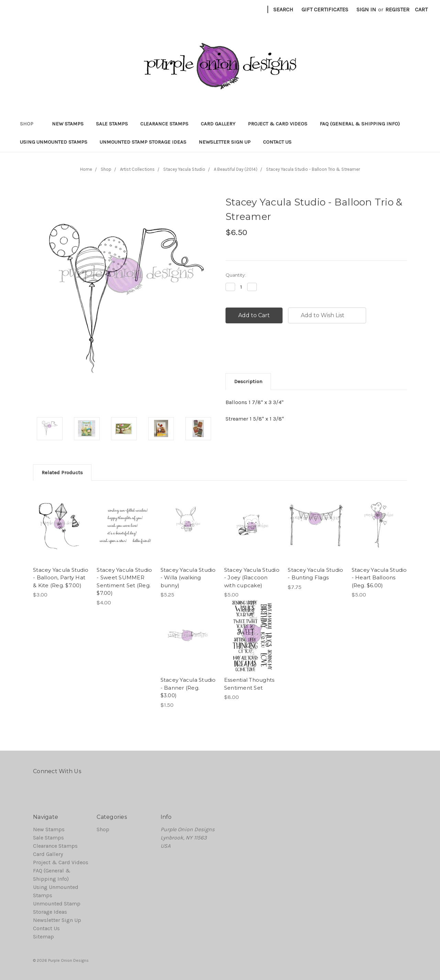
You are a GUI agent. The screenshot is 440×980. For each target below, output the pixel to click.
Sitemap (43, 937)
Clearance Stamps (164, 124)
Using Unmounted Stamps (54, 142)
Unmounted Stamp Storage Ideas (143, 142)
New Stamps (68, 124)
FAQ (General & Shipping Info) (360, 124)
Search (283, 9)
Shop (30, 124)
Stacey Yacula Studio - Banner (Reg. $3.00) (188, 688)
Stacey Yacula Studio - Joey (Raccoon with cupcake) (252, 578)
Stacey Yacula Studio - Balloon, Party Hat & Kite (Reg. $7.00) (61, 578)
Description (248, 381)
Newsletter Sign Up (225, 142)
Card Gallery (218, 124)
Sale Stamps (112, 124)
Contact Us (277, 142)
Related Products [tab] (62, 472)
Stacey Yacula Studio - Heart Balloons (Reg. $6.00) (379, 578)
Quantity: (236, 275)
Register (397, 9)
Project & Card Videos (278, 124)
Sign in (366, 9)
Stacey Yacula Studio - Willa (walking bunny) (188, 578)
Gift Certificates (325, 9)
